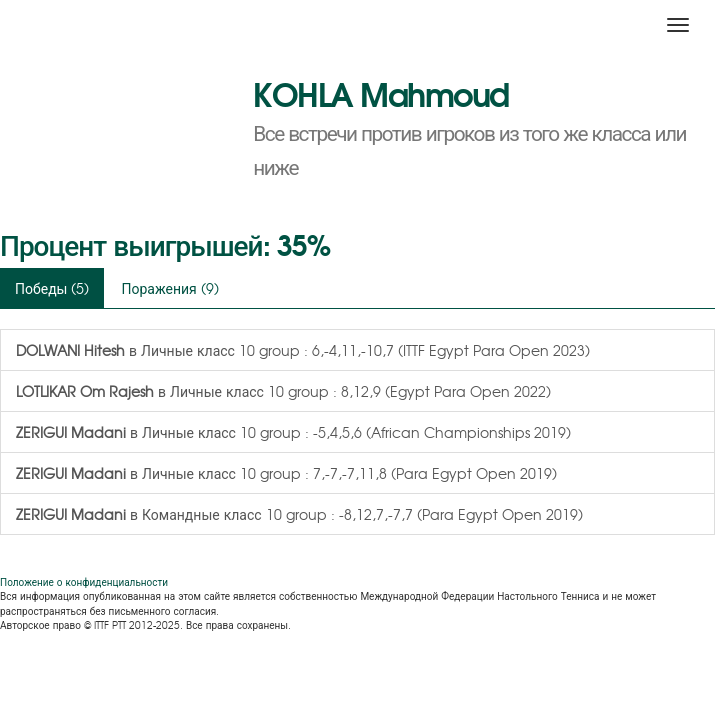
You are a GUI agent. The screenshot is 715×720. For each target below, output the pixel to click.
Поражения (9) (169, 288)
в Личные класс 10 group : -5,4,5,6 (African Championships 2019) (293, 432)
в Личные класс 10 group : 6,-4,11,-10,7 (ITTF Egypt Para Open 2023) (303, 350)
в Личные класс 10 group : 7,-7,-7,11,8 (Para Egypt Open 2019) (286, 473)
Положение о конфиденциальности (84, 581)
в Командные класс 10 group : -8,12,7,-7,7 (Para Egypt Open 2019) (299, 514)
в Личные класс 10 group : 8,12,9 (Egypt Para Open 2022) (283, 391)
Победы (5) (52, 288)
